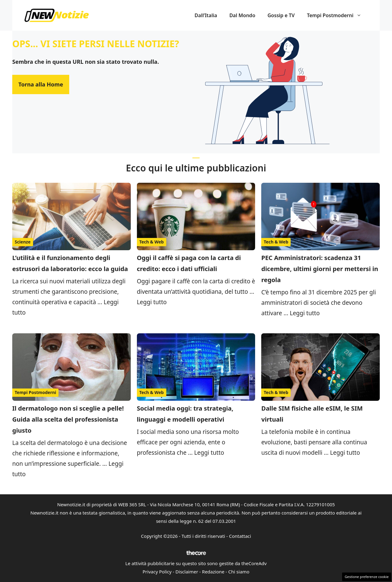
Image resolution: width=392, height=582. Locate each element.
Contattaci (240, 536)
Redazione (213, 572)
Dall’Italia (206, 15)
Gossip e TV (281, 15)
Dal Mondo (242, 15)
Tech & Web (152, 242)
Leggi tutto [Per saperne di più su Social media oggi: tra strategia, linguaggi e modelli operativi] (209, 453)
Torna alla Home (41, 84)
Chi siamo (239, 572)
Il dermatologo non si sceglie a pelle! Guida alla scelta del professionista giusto (68, 419)
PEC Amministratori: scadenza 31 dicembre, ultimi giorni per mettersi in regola (320, 269)
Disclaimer (187, 572)
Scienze (23, 242)
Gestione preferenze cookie (367, 577)
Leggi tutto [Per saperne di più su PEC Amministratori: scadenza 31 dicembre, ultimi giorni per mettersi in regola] (305, 313)
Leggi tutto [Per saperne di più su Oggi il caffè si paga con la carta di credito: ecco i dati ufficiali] (152, 302)
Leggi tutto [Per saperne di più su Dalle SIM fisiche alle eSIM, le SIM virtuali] (345, 453)
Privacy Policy (157, 572)
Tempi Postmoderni (337, 15)
